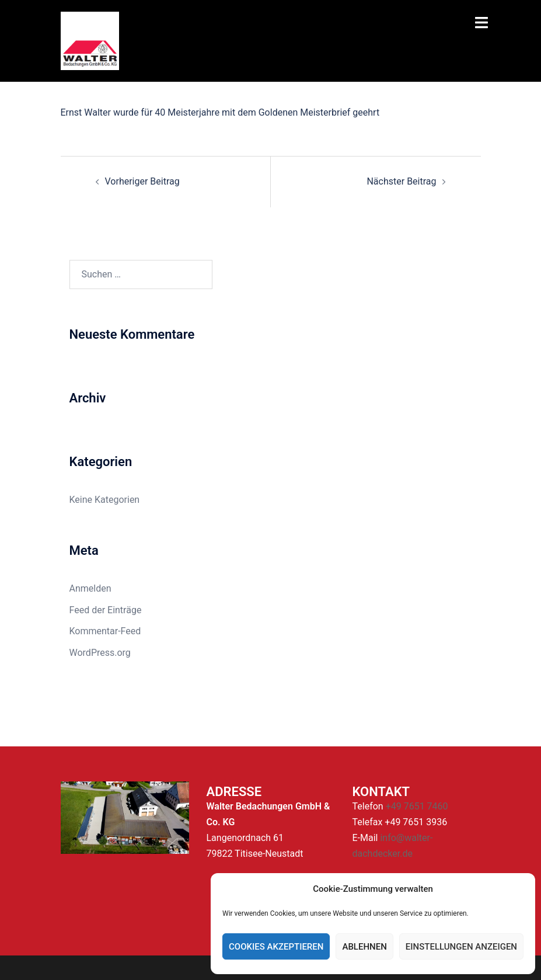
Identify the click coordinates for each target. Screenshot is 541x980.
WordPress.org (100, 653)
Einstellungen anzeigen (461, 947)
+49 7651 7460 (417, 806)
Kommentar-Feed (105, 631)
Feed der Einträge (106, 610)
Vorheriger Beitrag (142, 181)
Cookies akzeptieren (276, 947)
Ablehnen (364, 947)
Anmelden (90, 588)
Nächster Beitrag (401, 181)
